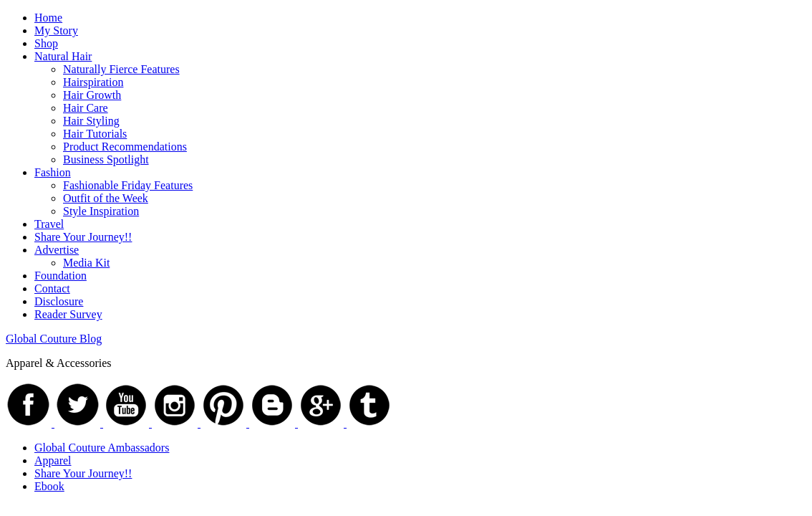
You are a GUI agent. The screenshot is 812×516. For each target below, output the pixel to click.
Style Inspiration (101, 211)
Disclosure (59, 301)
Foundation (61, 276)
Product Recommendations (125, 147)
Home (48, 18)
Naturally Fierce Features (121, 69)
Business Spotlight (106, 159)
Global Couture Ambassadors (102, 448)
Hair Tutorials (95, 134)
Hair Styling (91, 121)
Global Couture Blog (54, 339)
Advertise (57, 250)
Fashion (53, 172)
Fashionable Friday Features (128, 185)
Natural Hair (63, 56)
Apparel (53, 460)
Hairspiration (93, 82)
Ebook (49, 486)
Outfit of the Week (106, 198)
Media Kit (86, 263)
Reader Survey (68, 314)
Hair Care (86, 108)
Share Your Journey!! (83, 237)
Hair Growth (92, 95)
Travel (49, 224)
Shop (46, 43)
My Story (56, 30)
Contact (52, 288)
